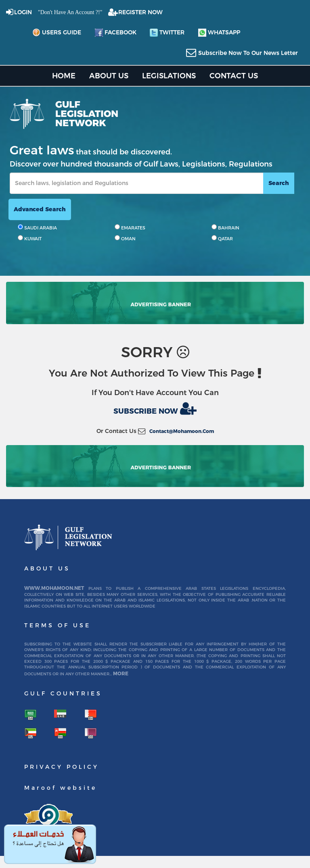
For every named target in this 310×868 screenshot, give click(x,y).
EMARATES (130, 227)
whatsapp (219, 33)
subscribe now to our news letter (248, 53)
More (121, 673)
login (23, 12)
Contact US (234, 76)
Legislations (169, 76)
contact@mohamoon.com (182, 431)
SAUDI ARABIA (37, 227)
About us (109, 76)
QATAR (222, 238)
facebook (116, 33)
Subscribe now (155, 408)
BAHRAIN (225, 227)
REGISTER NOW (140, 12)
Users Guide (57, 33)
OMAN (125, 238)
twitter (167, 33)
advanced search (40, 209)
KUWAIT (30, 238)
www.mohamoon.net (54, 588)
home (64, 76)
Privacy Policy (62, 767)
